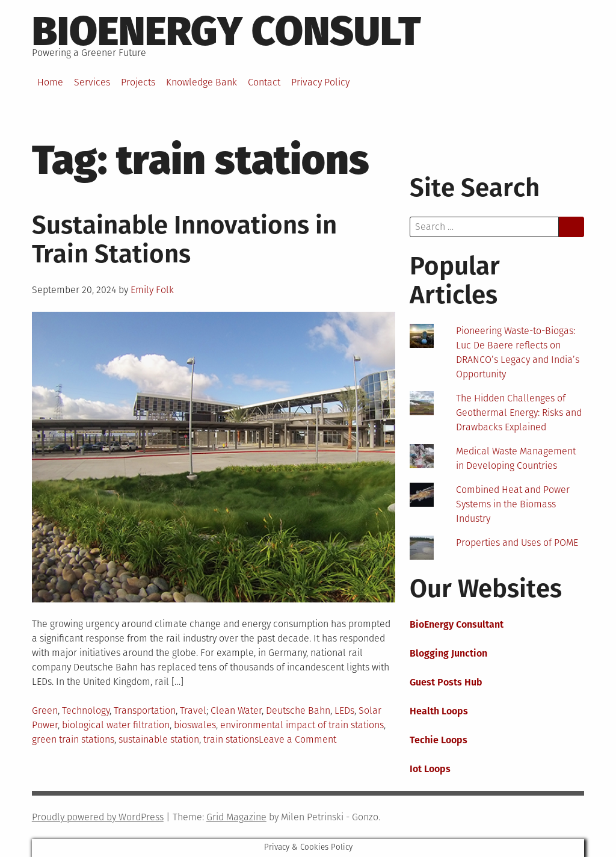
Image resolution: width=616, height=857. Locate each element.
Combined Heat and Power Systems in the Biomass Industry (513, 504)
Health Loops (439, 711)
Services (92, 82)
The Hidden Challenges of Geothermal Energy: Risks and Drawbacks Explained (519, 413)
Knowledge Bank (202, 82)
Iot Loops (430, 769)
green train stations (73, 739)
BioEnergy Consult (226, 31)
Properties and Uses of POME (517, 543)
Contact (264, 82)
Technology (86, 710)
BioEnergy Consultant (457, 624)
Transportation (145, 710)
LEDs (344, 710)
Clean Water (236, 710)
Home (50, 82)
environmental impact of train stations (302, 725)
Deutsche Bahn (298, 710)
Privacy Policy (320, 82)
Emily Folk (152, 290)
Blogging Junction (448, 653)
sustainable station (159, 739)
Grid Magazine (236, 817)
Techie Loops (439, 740)
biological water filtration (116, 725)
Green (45, 710)
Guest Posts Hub (446, 682)
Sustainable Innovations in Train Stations (184, 240)
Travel (193, 710)
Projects (138, 82)
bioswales (195, 725)
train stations (231, 739)
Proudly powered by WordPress (98, 817)
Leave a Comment (297, 739)
